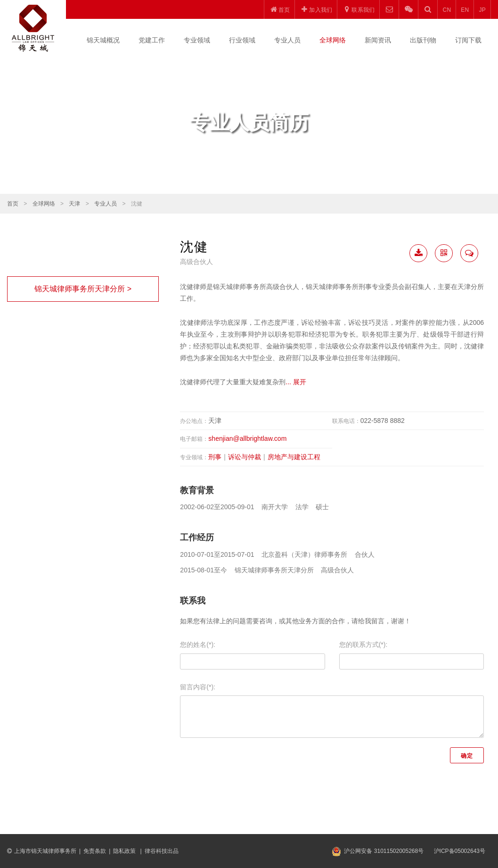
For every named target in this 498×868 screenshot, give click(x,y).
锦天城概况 (103, 40)
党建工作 (152, 40)
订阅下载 (468, 40)
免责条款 (95, 851)
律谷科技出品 (162, 851)
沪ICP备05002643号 (460, 851)
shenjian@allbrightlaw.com (247, 438)
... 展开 (296, 382)
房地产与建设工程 (294, 457)
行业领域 (242, 40)
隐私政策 (125, 851)
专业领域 (197, 40)
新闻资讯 (378, 40)
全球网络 (333, 40)
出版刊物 (423, 40)
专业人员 (287, 40)
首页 (13, 204)
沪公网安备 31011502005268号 (384, 851)
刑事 (215, 457)
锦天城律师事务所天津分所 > (83, 289)
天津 (74, 204)
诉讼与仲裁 (245, 457)
